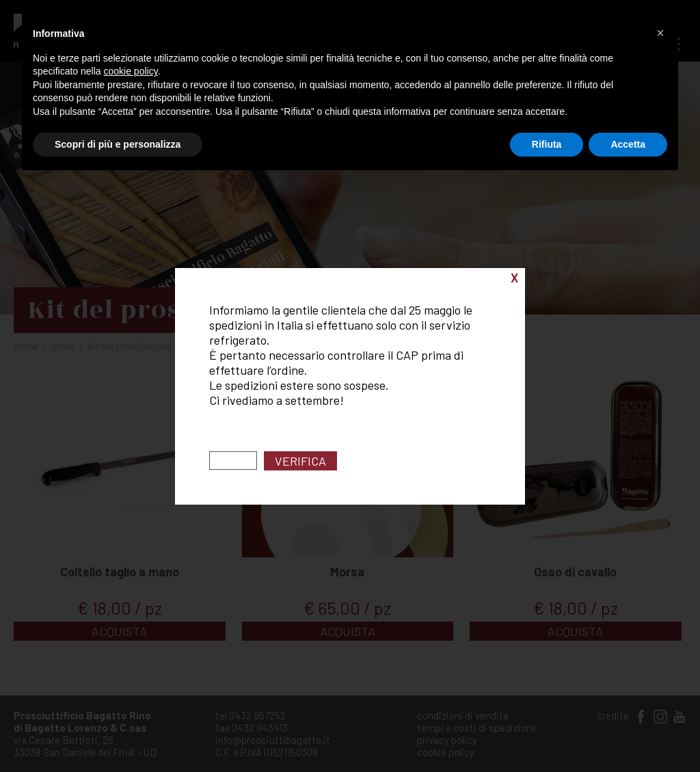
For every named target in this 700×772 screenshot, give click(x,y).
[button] (660, 33)
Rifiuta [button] (547, 144)
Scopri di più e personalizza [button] (118, 144)
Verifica (300, 461)
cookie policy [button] (131, 71)
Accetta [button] (628, 144)
